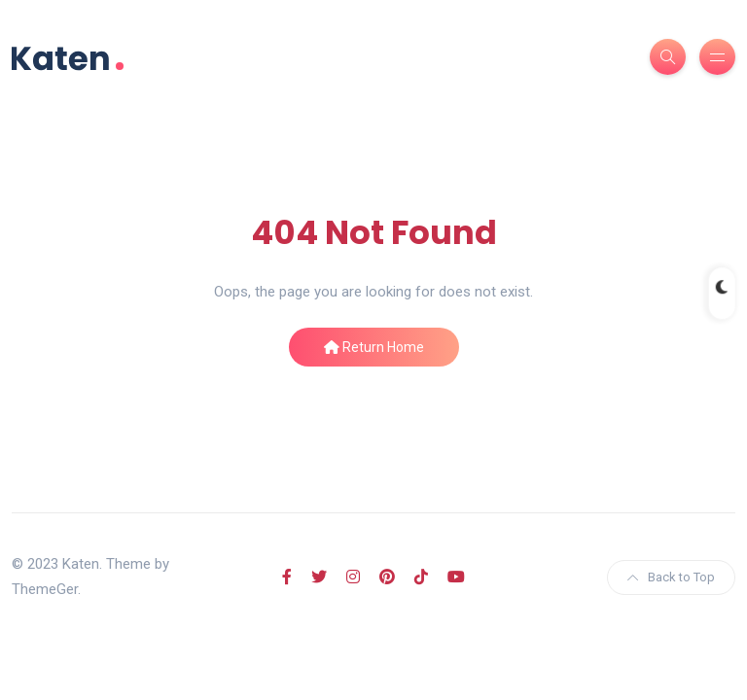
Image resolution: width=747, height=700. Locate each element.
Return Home (374, 347)
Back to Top (671, 577)
